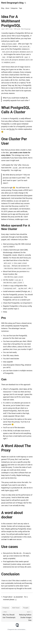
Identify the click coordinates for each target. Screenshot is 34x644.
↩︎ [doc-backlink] (16, 600)
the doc (12, 129)
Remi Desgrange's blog (12, 3)
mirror (12, 490)
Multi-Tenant (16, 608)
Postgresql (6, 608)
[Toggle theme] (25, 3)
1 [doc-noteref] (26, 177)
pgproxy (4, 465)
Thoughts (26, 608)
